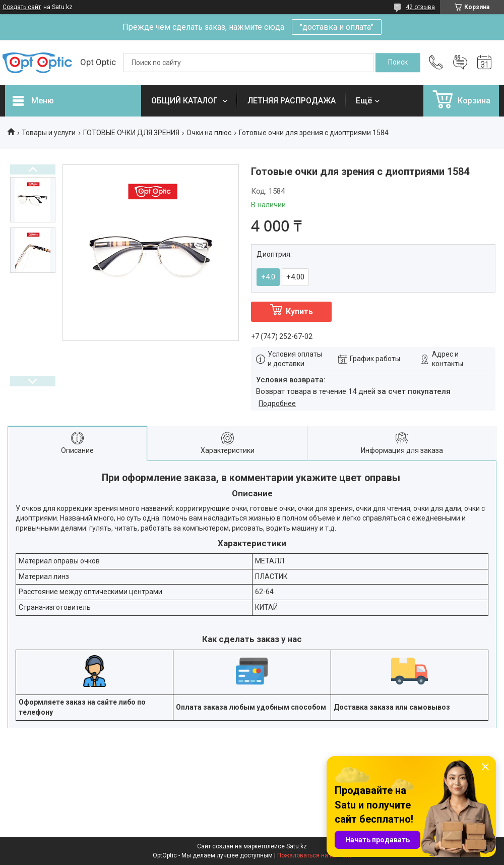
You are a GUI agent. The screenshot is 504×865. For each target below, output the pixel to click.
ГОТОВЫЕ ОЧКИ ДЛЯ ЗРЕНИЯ (131, 133)
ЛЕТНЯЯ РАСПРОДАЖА (292, 101)
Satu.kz (297, 846)
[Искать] (398, 63)
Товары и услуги (49, 133)
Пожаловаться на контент (314, 855)
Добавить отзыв (460, 63)
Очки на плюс (209, 133)
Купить (299, 311)
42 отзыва (420, 7)
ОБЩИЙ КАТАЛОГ (185, 101)
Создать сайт (22, 7)
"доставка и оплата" (337, 27)
